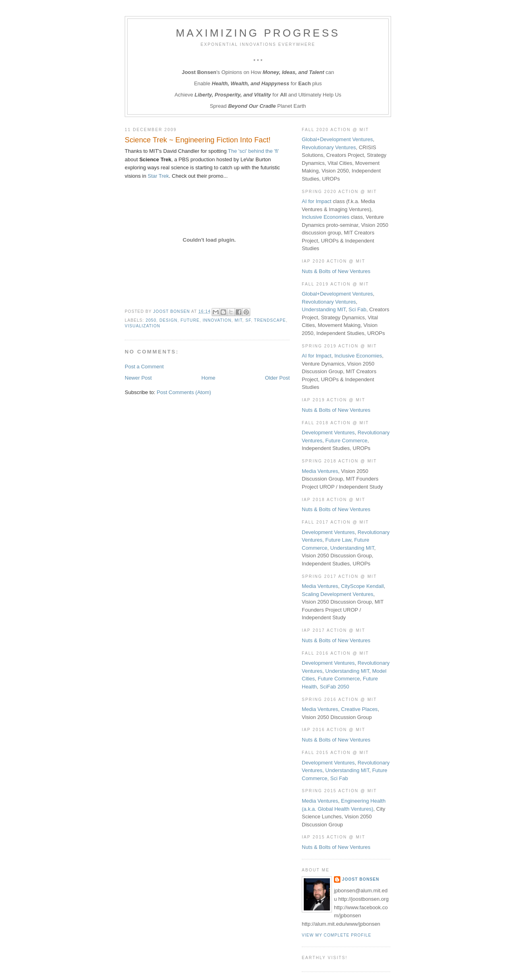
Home (209, 378)
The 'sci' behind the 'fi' (253, 151)
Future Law (338, 540)
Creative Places (359, 709)
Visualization (142, 326)
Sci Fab (357, 309)
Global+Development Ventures (337, 139)
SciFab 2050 (335, 687)
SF (248, 320)
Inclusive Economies (326, 217)
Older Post (277, 378)
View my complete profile (337, 935)
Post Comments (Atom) (184, 392)
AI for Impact (317, 201)
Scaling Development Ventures (338, 594)
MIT (238, 320)
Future (190, 320)
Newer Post (138, 378)
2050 (151, 320)
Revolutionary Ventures (329, 147)
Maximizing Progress (258, 33)
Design (168, 320)
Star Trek (158, 176)
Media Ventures (320, 471)
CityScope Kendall (363, 586)
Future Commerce (347, 441)
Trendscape (270, 320)
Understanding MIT (324, 309)
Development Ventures (328, 432)
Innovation (217, 320)
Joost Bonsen (361, 879)
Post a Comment (144, 367)
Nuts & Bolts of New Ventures (336, 271)
